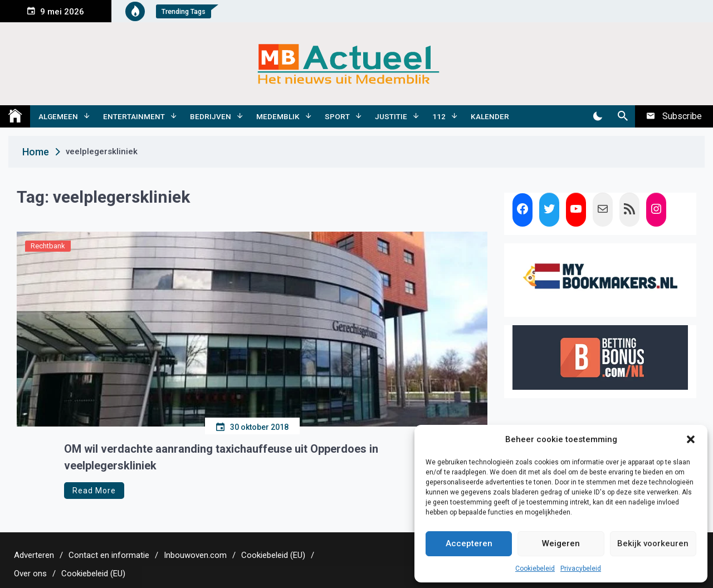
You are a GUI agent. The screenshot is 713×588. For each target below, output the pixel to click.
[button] (691, 439)
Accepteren (469, 543)
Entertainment (134, 116)
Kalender (490, 116)
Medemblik (278, 116)
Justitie (391, 116)
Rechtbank (48, 246)
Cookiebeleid (535, 569)
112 (439, 116)
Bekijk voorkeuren (653, 543)
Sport (337, 116)
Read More (94, 491)
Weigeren (561, 543)
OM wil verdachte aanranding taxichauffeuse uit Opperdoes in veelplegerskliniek (221, 457)
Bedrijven (211, 116)
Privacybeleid (581, 569)
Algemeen (58, 116)
